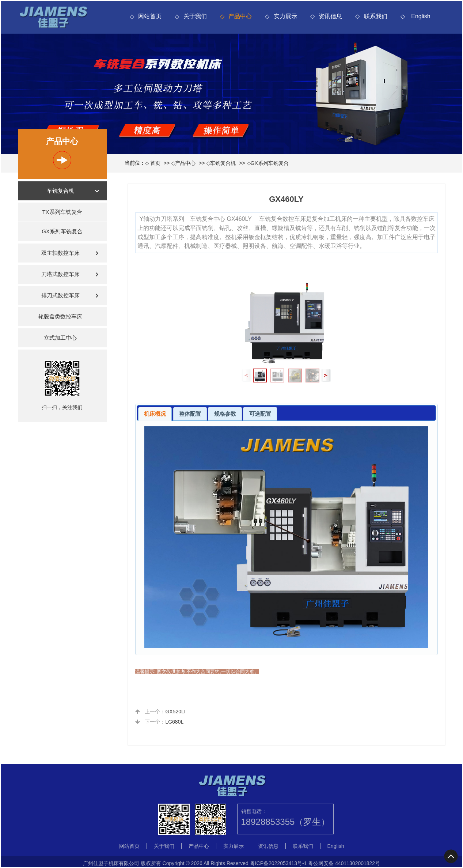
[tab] (155, 414)
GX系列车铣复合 (270, 163)
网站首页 (150, 16)
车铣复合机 (223, 163)
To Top (451, 856)
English (421, 16)
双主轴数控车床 (60, 253)
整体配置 (190, 414)
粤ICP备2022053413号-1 (278, 863)
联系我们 (376, 16)
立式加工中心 (60, 338)
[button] (326, 375)
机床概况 (155, 414)
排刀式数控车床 (60, 295)
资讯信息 (330, 16)
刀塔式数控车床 (60, 274)
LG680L (174, 722)
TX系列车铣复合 (62, 212)
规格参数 (225, 414)
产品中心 (240, 16)
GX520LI (175, 712)
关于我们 (195, 16)
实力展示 (285, 16)
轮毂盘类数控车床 (60, 316)
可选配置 (260, 414)
